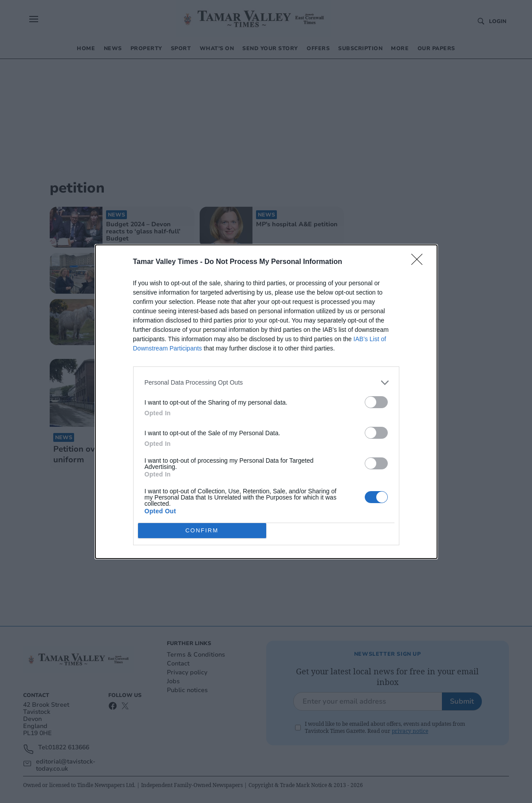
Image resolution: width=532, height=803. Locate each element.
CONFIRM (202, 530)
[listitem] (266, 383)
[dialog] (266, 402)
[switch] (376, 402)
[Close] (420, 262)
